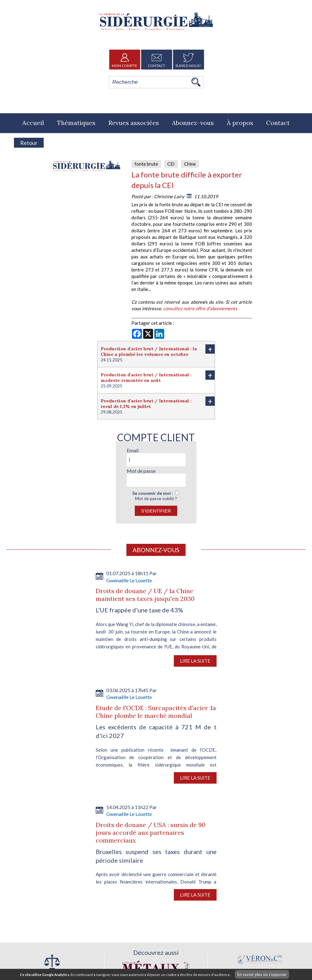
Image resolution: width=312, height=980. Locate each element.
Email (133, 450)
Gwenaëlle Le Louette (129, 580)
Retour (29, 143)
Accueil (33, 123)
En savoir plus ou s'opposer (262, 974)
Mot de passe (141, 471)
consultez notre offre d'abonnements (200, 308)
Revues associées (134, 123)
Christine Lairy (169, 196)
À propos (240, 123)
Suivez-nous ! (189, 60)
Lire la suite (195, 661)
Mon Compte (125, 60)
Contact (156, 60)
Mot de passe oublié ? (156, 498)
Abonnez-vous (193, 123)
